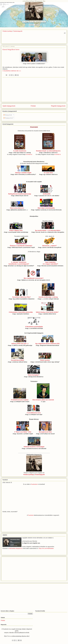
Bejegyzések (8, 115)
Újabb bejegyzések (9, 106)
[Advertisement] (58, 38)
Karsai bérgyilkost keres (11, 49)
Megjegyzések (8, 118)
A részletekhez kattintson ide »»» (12, 71)
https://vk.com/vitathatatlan (46, 548)
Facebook (31, 515)
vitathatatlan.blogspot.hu (16, 548)
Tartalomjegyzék (18, 31)
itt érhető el (29, 154)
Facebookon (34, 484)
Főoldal (7, 31)
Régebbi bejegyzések (58, 106)
